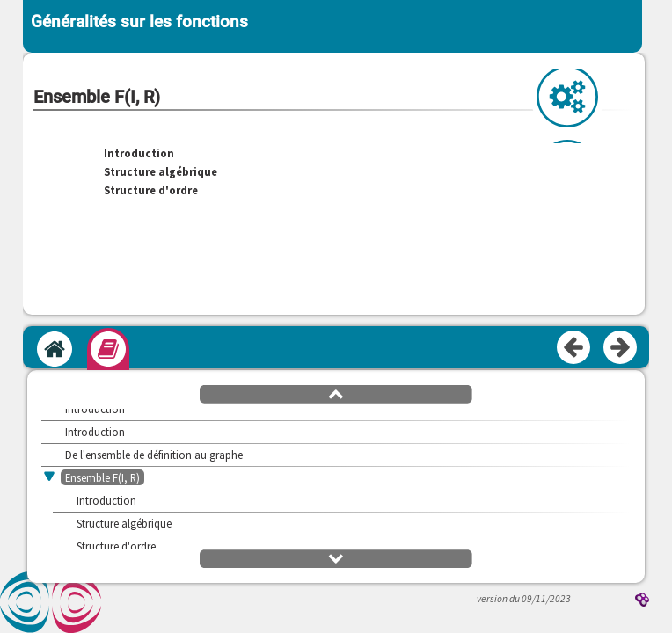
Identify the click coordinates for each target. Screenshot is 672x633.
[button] (336, 393)
